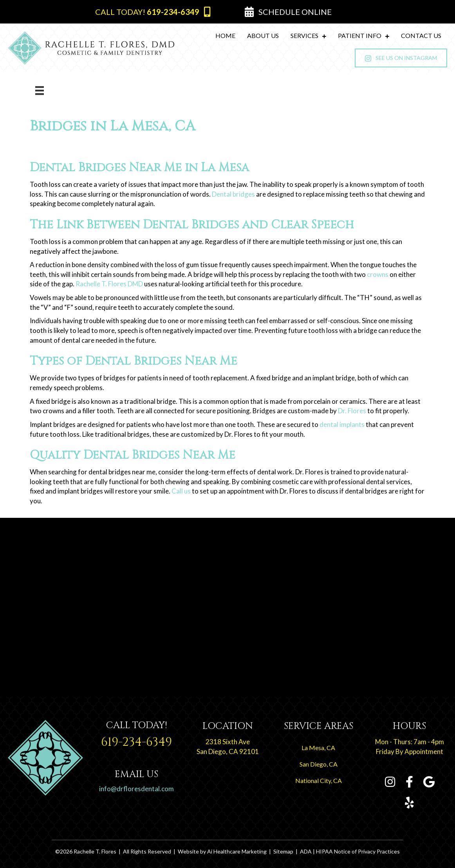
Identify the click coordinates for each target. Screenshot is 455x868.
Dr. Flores (352, 411)
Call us (181, 491)
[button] (153, 12)
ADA (306, 851)
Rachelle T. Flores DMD (109, 284)
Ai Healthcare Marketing (237, 851)
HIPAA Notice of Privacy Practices (358, 851)
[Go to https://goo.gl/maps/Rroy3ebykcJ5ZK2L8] (227, 740)
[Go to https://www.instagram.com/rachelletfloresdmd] (390, 782)
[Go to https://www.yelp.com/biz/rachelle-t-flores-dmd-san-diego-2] (410, 803)
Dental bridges (233, 194)
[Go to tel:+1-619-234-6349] (136, 737)
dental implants (342, 424)
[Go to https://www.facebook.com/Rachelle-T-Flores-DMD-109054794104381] (410, 782)
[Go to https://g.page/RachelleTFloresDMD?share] (429, 782)
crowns (378, 274)
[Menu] (40, 90)
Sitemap (283, 851)
